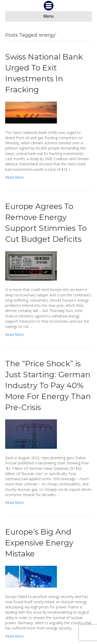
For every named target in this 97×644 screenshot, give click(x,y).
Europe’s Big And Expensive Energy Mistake (39, 543)
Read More (14, 177)
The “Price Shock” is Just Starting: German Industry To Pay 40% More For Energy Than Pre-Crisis (48, 385)
